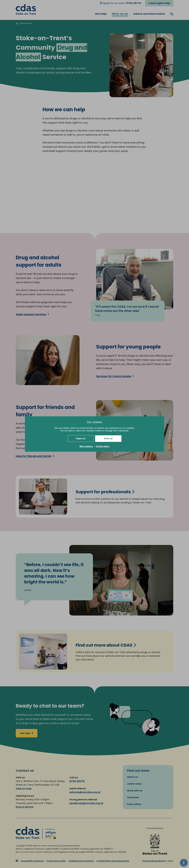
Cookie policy (103, 446)
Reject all (81, 439)
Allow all (108, 439)
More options (86, 446)
